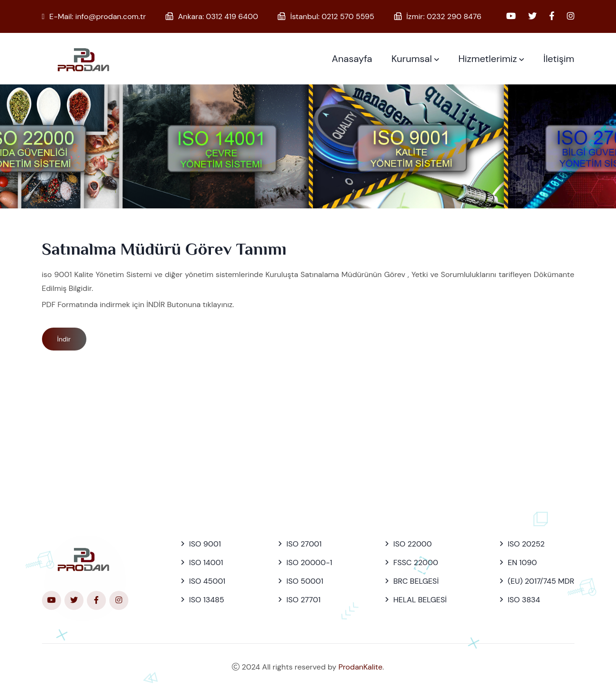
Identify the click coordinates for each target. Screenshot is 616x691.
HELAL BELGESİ (420, 600)
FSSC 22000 (416, 562)
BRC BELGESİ (416, 581)
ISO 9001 (205, 544)
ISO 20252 (526, 544)
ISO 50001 (305, 581)
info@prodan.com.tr (111, 16)
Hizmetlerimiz (487, 59)
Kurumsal (412, 59)
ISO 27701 (303, 600)
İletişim (559, 59)
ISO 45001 (207, 581)
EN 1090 (522, 562)
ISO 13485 (206, 600)
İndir (64, 339)
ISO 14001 (206, 562)
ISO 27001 (304, 544)
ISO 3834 (524, 600)
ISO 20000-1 (309, 562)
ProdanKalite (360, 667)
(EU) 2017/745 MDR (541, 581)
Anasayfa (352, 59)
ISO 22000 (412, 544)
